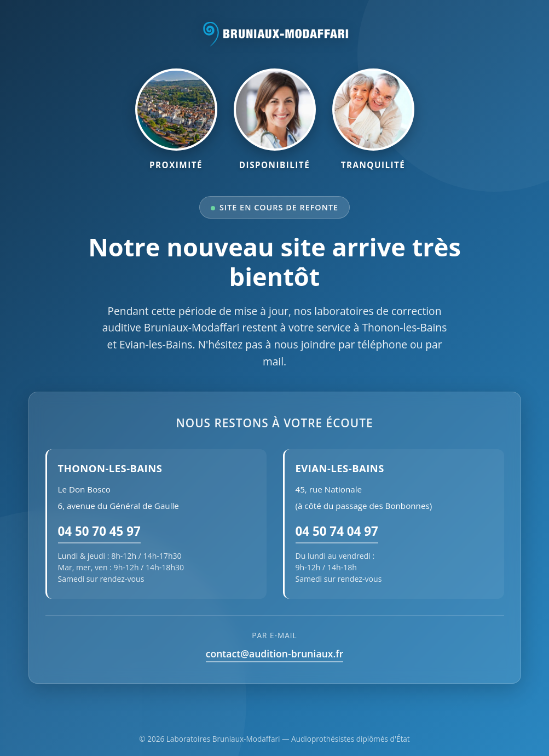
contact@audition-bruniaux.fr (275, 654)
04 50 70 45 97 (99, 531)
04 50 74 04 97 (337, 531)
